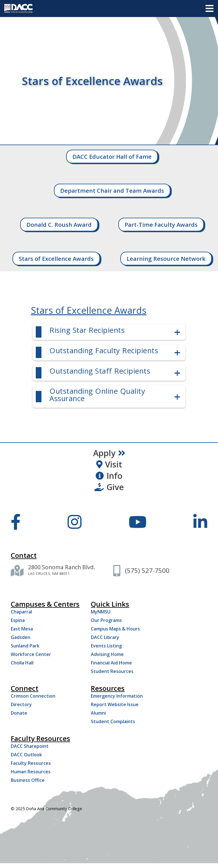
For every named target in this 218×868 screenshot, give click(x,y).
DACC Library (105, 637)
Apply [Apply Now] (109, 453)
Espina (18, 620)
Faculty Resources (31, 763)
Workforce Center (31, 654)
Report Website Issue (115, 704)
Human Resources (31, 772)
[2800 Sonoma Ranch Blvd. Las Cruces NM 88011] (62, 570)
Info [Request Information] (109, 476)
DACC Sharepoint (30, 746)
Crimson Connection (33, 696)
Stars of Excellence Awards (56, 259)
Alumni (98, 713)
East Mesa (22, 629)
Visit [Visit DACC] (109, 464)
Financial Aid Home (111, 663)
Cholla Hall (22, 663)
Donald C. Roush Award (59, 225)
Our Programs (106, 620)
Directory (21, 704)
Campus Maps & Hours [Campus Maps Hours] (115, 629)
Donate (19, 713)
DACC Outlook (26, 755)
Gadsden (21, 637)
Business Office (28, 780)
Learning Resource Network (166, 259)
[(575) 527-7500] (147, 570)
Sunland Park (25, 646)
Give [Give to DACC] (109, 487)
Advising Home (107, 654)
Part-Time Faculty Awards (161, 225)
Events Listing (106, 646)
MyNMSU (101, 612)
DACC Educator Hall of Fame (112, 156)
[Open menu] (209, 9)
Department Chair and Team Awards (112, 190)
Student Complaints (113, 721)
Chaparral (21, 612)
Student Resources (112, 671)
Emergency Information (117, 696)
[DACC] (18, 9)
